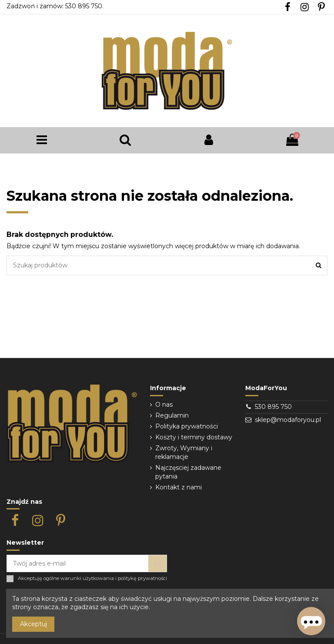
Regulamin (172, 415)
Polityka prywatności (187, 426)
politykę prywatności (142, 578)
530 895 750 (273, 407)
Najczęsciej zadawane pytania (188, 472)
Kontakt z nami (179, 487)
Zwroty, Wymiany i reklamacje (184, 452)
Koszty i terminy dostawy (194, 437)
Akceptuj (33, 624)
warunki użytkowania (87, 578)
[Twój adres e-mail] (78, 563)
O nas (164, 405)
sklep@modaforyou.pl (288, 420)
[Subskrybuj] (157, 563)
